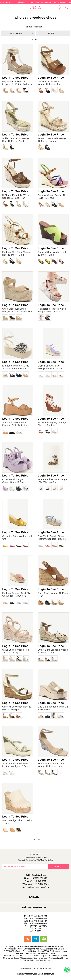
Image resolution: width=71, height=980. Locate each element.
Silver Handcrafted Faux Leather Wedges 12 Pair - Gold (16, 766)
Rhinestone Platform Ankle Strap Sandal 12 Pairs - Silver (52, 312)
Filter (51, 33)
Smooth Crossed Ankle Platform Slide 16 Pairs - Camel (15, 425)
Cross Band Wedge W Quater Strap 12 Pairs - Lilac (15, 482)
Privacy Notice (45, 969)
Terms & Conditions (27, 969)
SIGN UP (58, 867)
